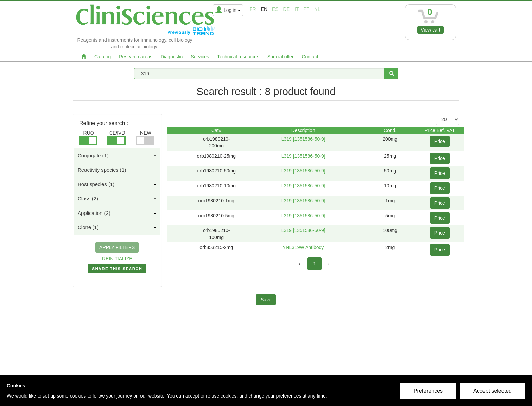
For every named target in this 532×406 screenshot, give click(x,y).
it (297, 9)
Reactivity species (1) (102, 170)
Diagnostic (172, 57)
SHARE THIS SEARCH (117, 270)
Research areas (136, 57)
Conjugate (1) (93, 155)
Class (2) (88, 198)
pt (306, 9)
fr (253, 9)
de (287, 9)
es (275, 9)
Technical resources (238, 57)
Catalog (102, 57)
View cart (430, 30)
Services (200, 57)
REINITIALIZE (117, 259)
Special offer (281, 57)
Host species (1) (96, 184)
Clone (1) (88, 227)
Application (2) (94, 213)
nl (317, 9)
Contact (310, 57)
